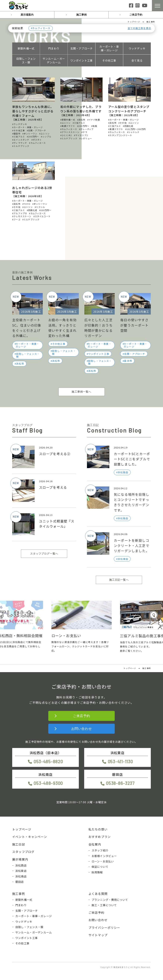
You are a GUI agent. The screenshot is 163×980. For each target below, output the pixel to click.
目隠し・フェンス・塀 (26, 60)
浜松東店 (21, 871)
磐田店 (20, 882)
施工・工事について (104, 905)
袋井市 (128, 361)
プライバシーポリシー (104, 928)
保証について (100, 867)
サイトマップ (98, 935)
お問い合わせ (81, 729)
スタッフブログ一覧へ (44, 554)
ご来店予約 (136, 15)
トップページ (22, 829)
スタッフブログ (23, 852)
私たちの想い (98, 829)
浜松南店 (21, 876)
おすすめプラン (100, 837)
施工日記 (19, 844)
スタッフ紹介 (100, 850)
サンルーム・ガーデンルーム (54, 60)
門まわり (54, 48)
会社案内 (95, 844)
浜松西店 (21, 865)
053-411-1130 (120, 761)
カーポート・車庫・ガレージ (109, 48)
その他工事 (109, 60)
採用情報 (97, 872)
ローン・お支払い (103, 861)
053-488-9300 (48, 783)
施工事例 (81, 15)
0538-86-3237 (120, 783)
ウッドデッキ (137, 48)
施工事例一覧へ (81, 392)
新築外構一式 (26, 48)
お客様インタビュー (104, 856)
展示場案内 (27, 15)
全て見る (137, 60)
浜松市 (20, 364)
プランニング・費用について (110, 900)
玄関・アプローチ (81, 48)
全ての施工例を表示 (139, 28)
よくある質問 (98, 894)
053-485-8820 (48, 761)
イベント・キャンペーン (30, 837)
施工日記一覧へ (119, 580)
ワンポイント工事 (81, 60)
